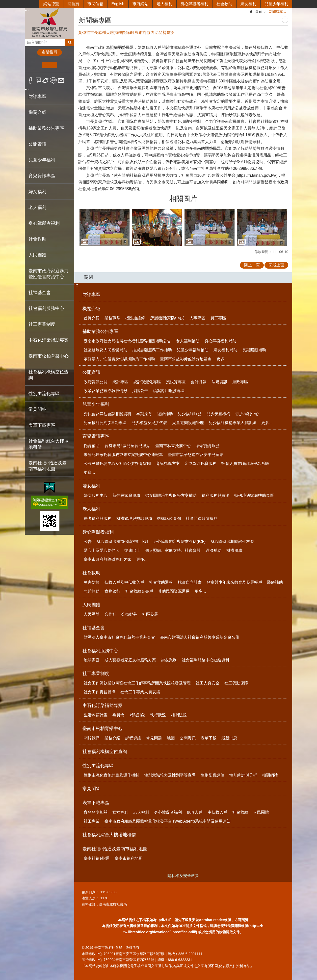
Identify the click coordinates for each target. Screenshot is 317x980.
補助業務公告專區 (100, 331)
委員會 (118, 715)
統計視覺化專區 (147, 382)
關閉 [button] (88, 277)
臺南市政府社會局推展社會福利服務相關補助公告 (127, 341)
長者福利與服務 (98, 518)
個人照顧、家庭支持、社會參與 (173, 550)
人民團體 (91, 605)
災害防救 (92, 582)
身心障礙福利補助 (220, 341)
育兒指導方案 (168, 464)
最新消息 (229, 738)
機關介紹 (91, 309)
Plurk (38, 80)
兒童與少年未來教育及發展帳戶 (234, 582)
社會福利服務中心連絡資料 (206, 660)
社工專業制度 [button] (42, 324)
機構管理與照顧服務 (134, 518)
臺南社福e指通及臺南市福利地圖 (115, 849)
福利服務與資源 (215, 495)
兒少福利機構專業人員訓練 (233, 423)
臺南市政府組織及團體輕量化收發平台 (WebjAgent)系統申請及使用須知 (168, 821)
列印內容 (285, 20)
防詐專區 (37, 97)
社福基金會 (94, 628)
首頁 (259, 12)
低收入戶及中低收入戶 (124, 582)
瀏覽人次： (90, 898)
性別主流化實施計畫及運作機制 (111, 775)
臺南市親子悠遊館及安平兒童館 (196, 455)
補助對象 (137, 715)
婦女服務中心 (96, 495)
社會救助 (224, 4)
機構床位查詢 (169, 518)
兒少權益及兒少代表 (149, 423)
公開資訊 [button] (37, 144)
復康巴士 (132, 550)
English (118, 4)
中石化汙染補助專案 (103, 705)
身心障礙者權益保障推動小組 (122, 541)
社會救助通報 (161, 582)
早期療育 (144, 414)
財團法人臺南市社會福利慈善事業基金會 (119, 637)
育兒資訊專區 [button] (42, 176)
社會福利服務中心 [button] (46, 308)
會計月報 (199, 382)
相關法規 (179, 715)
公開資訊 (91, 372)
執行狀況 (158, 715)
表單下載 (209, 738)
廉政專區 (240, 382)
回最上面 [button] (276, 265)
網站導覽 (51, 4)
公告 (88, 541)
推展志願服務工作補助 (152, 350)
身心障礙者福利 (194, 4)
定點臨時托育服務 (201, 464)
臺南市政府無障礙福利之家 (107, 559)
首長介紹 (92, 318)
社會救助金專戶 (139, 591)
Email (61, 80)
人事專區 (197, 318)
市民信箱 (95, 4)
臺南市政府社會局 (50, 23)
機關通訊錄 (135, 318)
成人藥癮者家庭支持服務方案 (130, 660)
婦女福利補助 (225, 350)
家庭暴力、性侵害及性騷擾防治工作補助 (119, 359)
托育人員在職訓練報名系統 (245, 464)
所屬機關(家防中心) (167, 318)
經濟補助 (165, 414)
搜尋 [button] (70, 43)
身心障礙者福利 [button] (44, 223)
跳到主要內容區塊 (3, 3)
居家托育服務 (208, 446)
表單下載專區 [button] (42, 425)
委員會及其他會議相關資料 (107, 414)
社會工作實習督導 (100, 692)
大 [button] (65, 65)
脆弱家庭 (92, 660)
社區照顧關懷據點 (202, 518)
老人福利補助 (188, 341)
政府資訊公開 (96, 382)
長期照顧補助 (254, 350)
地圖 (171, 738)
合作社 (110, 614)
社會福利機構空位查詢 (49, 375)
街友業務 (169, 660)
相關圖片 (183, 199)
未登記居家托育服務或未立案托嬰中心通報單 (123, 455)
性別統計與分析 (243, 775)
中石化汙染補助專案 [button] (49, 340)
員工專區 (218, 318)
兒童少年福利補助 (193, 350)
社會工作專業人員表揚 (140, 692)
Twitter (46, 80)
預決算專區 (176, 382)
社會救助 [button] (37, 239)
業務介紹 (112, 738)
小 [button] (34, 65)
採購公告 (140, 391)
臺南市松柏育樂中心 (103, 729)
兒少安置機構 (218, 414)
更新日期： (90, 892)
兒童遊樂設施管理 (188, 423)
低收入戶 (195, 812)
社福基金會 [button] (40, 293)
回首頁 (73, 4)
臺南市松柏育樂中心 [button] (49, 356)
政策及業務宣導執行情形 (106, 391)
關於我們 (92, 738)
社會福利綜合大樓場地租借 (49, 444)
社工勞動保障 (236, 683)
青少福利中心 (247, 414)
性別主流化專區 (98, 766)
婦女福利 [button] (37, 192)
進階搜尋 (50, 52)
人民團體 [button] (37, 255)
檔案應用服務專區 (169, 391)
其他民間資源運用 (174, 591)
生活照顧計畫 (96, 715)
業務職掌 (112, 318)
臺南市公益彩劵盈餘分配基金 (186, 359)
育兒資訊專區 (96, 436)
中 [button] (49, 65)
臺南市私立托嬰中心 (173, 446)
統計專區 (120, 382)
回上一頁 (252, 265)
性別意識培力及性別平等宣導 (170, 775)
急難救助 (92, 591)
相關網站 (270, 775)
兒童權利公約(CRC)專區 (105, 423)
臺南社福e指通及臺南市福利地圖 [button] (48, 466)
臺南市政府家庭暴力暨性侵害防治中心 (49, 274)
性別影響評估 (212, 775)
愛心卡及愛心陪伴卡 (102, 550)
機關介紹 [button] (37, 112)
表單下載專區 (96, 803)
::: (27, 10)
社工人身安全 (208, 683)
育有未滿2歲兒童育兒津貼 (127, 446)
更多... (222, 359)
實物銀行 (112, 591)
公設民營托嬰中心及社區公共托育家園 (117, 464)
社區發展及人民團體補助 (106, 350)
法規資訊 (219, 382)
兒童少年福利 (276, 4)
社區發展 (150, 614)
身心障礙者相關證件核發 (232, 541)
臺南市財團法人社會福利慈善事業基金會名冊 (200, 637)
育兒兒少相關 (96, 812)
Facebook (31, 80)
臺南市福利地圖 (129, 858)
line (53, 80)
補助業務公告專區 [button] (46, 128)
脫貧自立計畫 (190, 582)
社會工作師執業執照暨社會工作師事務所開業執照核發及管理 (137, 683)
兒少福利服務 (190, 414)
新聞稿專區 (278, 12)
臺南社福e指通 (97, 858)
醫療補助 (275, 582)
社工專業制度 (96, 674)
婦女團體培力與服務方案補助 (171, 495)
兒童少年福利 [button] (42, 160)
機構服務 (234, 550)
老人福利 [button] (37, 207)
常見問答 (37, 409)
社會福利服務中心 (100, 651)
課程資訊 (133, 738)
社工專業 (92, 821)
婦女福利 (248, 4)
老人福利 (164, 4)
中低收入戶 (217, 812)
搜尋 (29, 41)
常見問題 (154, 738)
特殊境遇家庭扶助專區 (254, 495)
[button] (105, 227)
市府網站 (140, 4)
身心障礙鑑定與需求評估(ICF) (179, 541)
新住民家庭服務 (126, 495)
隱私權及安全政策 (183, 876)
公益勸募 (129, 614)
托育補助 (92, 446)
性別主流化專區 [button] (44, 394)
